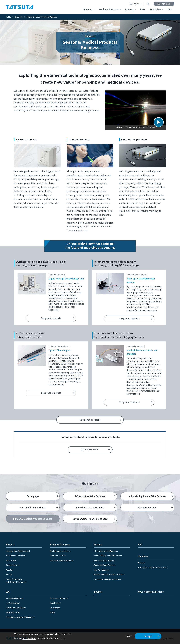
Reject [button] (129, 636)
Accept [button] (148, 636)
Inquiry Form (92, 449)
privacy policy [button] (29, 638)
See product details (51, 318)
